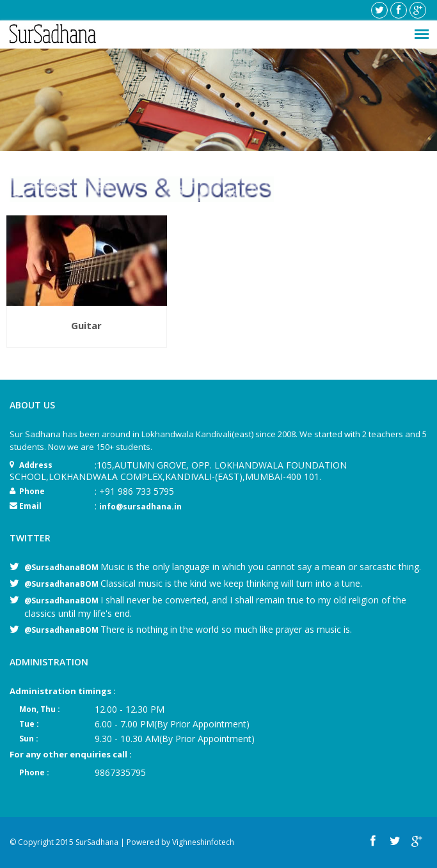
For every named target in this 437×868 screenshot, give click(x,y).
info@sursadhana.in (140, 507)
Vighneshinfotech (203, 842)
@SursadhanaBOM (62, 567)
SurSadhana (97, 842)
